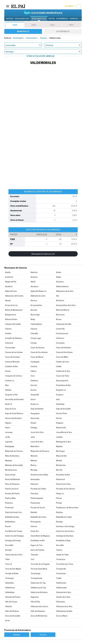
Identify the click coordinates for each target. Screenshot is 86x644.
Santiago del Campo (13, 541)
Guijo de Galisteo (37, 409)
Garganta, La (61, 390)
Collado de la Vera (63, 371)
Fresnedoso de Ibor (63, 385)
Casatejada (35, 362)
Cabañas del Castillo (13, 324)
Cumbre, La (10, 381)
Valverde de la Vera (64, 592)
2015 (34, 25)
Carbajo (34, 343)
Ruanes (8, 526)
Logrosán (9, 442)
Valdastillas (9, 583)
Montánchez (61, 465)
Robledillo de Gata (12, 517)
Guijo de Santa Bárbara (14, 413)
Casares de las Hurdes (14, 352)
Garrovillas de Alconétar (14, 399)
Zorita (7, 621)
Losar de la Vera (37, 442)
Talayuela (34, 555)
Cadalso (8, 333)
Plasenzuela (35, 503)
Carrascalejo (10, 348)
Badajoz (17, 635)
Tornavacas (61, 559)
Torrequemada (36, 578)
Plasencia (9, 503)
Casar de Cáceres (38, 348)
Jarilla (8, 437)
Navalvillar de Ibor (63, 475)
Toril (32, 559)
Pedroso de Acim (12, 489)
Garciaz (34, 390)
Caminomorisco (62, 333)
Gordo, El (9, 404)
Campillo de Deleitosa (14, 338)
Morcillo (59, 470)
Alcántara (60, 282)
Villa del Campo (11, 602)
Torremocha (61, 573)
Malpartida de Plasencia (40, 451)
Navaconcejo (10, 475)
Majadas (59, 446)
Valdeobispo (10, 592)
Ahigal (59, 277)
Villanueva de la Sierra (39, 606)
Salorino (34, 526)
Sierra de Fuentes (37, 550)
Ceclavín (34, 366)
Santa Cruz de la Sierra (65, 531)
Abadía (8, 272)
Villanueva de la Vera (64, 606)
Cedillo (59, 366)
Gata (58, 399)
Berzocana (60, 315)
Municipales (23, 31)
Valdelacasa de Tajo (38, 588)
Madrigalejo (10, 446)
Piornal (59, 498)
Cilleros (34, 371)
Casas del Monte (37, 357)
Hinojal (33, 423)
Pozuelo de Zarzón (38, 508)
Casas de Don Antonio (39, 352)
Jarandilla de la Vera (64, 432)
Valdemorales (61, 588)
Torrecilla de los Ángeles (40, 564)
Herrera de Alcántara (13, 418)
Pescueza (34, 493)
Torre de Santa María (39, 569)
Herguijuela (35, 413)
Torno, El (9, 564)
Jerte (33, 437)
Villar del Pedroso (12, 611)
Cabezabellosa (36, 324)
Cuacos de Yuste (63, 376)
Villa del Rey (35, 602)
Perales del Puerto (12, 493)
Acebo (59, 272)
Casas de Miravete (12, 362)
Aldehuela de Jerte (38, 296)
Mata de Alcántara (12, 456)
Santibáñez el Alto (38, 541)
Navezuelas (35, 479)
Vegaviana (35, 597)
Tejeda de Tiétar (62, 555)
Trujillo (59, 578)
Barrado (34, 310)
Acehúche (9, 277)
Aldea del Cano (11, 291)
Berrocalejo (35, 315)
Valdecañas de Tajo (38, 583)
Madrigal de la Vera (64, 442)
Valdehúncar (10, 588)
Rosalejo (59, 522)
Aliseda (8, 301)
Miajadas (9, 461)
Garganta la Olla (11, 395)
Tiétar (7, 559)
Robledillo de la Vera (38, 517)
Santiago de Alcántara (65, 536)
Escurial (34, 385)
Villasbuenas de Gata (64, 611)
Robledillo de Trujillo (64, 517)
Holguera (60, 423)
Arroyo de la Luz (11, 305)
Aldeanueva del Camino (14, 296)
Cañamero (60, 338)
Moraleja (34, 470)
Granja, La (35, 404)
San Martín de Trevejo (14, 531)
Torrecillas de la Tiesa (65, 564)
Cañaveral (9, 343)
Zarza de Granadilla (13, 616)
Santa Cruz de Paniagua (14, 536)
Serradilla (60, 545)
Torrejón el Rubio (12, 573)
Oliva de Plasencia (12, 484)
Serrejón (9, 550)
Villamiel (8, 606)
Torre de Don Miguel (13, 569)
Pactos (52, 19)
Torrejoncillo (61, 569)
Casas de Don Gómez (64, 352)
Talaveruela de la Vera (14, 555)
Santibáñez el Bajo (63, 541)
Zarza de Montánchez (39, 616)
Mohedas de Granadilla (14, 465)
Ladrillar (59, 437)
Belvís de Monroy (63, 310)
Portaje (59, 503)
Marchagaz (60, 451)
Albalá (33, 282)
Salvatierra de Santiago (65, 526)
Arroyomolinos (36, 305)
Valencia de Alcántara (39, 592)
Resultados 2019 (39, 19)
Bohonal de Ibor (11, 319)
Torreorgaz (9, 578)
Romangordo (36, 522)
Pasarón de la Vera (63, 484)
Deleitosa (34, 381)
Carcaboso (60, 343)
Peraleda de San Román (66, 489)
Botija (33, 319)
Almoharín (60, 301)
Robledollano (10, 522)
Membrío (34, 456)
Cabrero (8, 329)
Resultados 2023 (22, 19)
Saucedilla (9, 545)
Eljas (7, 385)
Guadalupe (60, 404)
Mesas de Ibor (61, 456)
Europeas (74, 19)
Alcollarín (9, 286)
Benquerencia (11, 315)
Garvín (33, 399)
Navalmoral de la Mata (39, 475)
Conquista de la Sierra (14, 376)
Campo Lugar (36, 338)
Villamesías (61, 602)
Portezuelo (9, 508)
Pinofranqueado (37, 498)
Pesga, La (60, 493)
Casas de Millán (62, 357)
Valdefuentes (61, 583)
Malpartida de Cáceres (14, 451)
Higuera (8, 423)
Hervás (59, 418)
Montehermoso (11, 470)
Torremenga (35, 573)
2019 (15, 25)
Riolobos (59, 512)
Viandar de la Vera (63, 597)
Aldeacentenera (62, 286)
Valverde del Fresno (13, 597)
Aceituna (34, 277)
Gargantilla (35, 395)
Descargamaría (62, 381)
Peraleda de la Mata (38, 489)
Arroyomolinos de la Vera (66, 305)
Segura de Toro (37, 545)
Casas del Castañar (13, 357)
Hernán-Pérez (62, 413)
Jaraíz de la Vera (37, 432)
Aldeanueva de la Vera (65, 291)
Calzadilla (34, 333)
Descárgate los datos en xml (43, 254)
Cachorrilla (60, 329)
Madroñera (35, 446)
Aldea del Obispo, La (38, 291)
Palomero (34, 484)
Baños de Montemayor (14, 310)
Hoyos (8, 428)
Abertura (34, 272)
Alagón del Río (11, 282)
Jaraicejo (9, 432)
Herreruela (35, 418)
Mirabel (59, 461)
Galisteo (8, 390)
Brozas (59, 319)
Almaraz (34, 301)
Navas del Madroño (13, 479)
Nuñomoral (60, 479)
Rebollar (34, 512)
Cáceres (34, 329)
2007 (71, 25)
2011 (52, 25)
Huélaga (34, 428)
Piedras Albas (10, 498)
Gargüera (60, 395)
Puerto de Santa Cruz (13, 512)
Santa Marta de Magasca (40, 536)
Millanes (34, 461)
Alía (58, 296)
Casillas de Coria (63, 362)
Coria (33, 376)
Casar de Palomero (64, 348)
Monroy (34, 465)
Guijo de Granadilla (63, 409)
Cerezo (8, 371)
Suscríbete (69, 6)
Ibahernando (61, 428)
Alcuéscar (35, 286)
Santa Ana (35, 531)
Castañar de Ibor (12, 366)
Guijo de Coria (11, 409)
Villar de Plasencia (38, 611)
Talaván (59, 550)
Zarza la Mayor (62, 616)
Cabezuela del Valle (64, 324)
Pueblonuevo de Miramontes (67, 508)
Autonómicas (63, 31)
